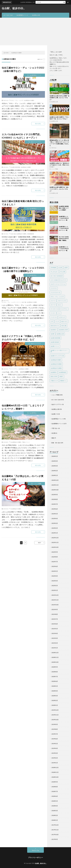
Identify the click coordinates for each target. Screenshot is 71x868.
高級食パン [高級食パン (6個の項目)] (63, 381)
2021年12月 (55, 595)
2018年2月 (55, 815)
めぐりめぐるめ (8, 15)
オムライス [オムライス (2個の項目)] (63, 280)
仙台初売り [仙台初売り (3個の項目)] (54, 330)
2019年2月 (55, 758)
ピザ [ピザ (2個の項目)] (52, 321)
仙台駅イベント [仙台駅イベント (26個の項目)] (55, 346)
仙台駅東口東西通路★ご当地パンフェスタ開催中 (39, 2)
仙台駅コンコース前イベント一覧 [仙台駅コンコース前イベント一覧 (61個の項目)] (59, 351)
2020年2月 (55, 700)
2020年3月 (55, 696)
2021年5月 (55, 629)
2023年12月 (55, 480)
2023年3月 (55, 523)
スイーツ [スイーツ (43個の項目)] (53, 301)
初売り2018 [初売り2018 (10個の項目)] (54, 376)
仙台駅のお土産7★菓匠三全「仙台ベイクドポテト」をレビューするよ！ (59, 189)
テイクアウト (14, 369)
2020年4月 (55, 691)
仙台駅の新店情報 (16, 167)
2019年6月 (55, 739)
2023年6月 (55, 509)
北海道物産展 (31, 234)
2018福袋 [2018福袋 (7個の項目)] (53, 268)
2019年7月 (55, 734)
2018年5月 (55, 801)
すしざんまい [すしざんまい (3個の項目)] (54, 272)
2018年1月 (55, 820)
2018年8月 (55, 787)
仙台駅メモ (55, 414)
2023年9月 (55, 495)
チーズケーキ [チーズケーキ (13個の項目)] (54, 309)
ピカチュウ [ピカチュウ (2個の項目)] (62, 317)
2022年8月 (55, 557)
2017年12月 (55, 825)
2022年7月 (55, 562)
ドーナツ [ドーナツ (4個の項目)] (53, 313)
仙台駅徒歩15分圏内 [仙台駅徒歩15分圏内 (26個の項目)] (56, 368)
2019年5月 (55, 744)
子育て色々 (54, 148)
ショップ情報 (37, 484)
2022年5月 (55, 571)
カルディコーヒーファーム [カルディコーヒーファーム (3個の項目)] (58, 284)
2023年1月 (55, 533)
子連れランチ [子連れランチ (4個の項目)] (54, 381)
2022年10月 (55, 547)
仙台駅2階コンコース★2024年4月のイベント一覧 (64, 228)
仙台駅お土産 (36, 15)
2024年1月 (55, 475)
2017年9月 (55, 839)
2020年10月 (55, 662)
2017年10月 (55, 835)
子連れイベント (26, 442)
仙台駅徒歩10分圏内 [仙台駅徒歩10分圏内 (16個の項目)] (56, 364)
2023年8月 (55, 499)
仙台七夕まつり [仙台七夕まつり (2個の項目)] (55, 326)
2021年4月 (55, 633)
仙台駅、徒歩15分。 (14, 8)
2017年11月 (55, 830)
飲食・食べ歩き (56, 443)
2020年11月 (55, 657)
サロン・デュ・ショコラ (17, 100)
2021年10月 (55, 605)
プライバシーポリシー (35, 857)
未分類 (53, 433)
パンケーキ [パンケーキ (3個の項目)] (54, 317)
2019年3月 (55, 753)
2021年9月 (55, 609)
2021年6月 (55, 624)
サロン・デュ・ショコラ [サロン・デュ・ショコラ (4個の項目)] (57, 297)
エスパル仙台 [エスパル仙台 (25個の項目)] (54, 280)
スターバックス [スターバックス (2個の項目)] (62, 301)
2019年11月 (55, 715)
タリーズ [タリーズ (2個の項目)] (53, 305)
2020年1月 (55, 705)
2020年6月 (55, 681)
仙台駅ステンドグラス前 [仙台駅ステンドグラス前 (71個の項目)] (57, 356)
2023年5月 (55, 514)
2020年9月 (55, 667)
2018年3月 (55, 811)
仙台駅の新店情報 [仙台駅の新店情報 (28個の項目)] (55, 338)
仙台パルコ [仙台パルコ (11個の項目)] (64, 321)
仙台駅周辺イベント (35, 75)
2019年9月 (55, 724)
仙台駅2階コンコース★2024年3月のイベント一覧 (64, 249)
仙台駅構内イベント (22, 15)
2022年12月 (55, 538)
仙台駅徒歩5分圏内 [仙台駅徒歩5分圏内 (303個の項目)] (56, 360)
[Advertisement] (35, 31)
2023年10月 (55, 490)
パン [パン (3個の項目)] (59, 313)
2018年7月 (55, 791)
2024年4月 (55, 461)
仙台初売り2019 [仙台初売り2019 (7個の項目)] (63, 330)
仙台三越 (13, 234)
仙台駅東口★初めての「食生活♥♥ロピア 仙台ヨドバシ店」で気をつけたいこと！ (59, 165)
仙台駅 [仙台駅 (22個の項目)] (52, 334)
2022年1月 (55, 590)
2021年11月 (55, 600)
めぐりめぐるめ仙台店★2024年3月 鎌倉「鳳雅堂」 (64, 239)
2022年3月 (55, 581)
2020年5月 (55, 686)
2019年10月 (55, 720)
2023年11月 (55, 485)
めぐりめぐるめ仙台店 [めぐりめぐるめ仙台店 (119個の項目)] (57, 276)
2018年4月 (55, 806)
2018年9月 (55, 782)
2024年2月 (55, 471)
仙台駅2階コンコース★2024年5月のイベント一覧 (64, 218)
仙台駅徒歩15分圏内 (29, 100)
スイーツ (19, 302)
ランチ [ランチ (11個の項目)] (57, 321)
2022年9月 (55, 552)
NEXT (40, 543)
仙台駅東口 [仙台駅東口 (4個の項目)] (54, 372)
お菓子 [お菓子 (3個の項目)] (66, 268)
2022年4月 (55, 576)
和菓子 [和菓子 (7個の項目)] (61, 376)
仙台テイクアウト (36, 142)
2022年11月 (55, 542)
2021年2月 (55, 643)
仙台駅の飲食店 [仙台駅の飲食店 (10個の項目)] (55, 342)
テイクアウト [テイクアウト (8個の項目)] (64, 309)
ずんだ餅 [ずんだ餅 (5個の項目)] (63, 272)
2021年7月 (55, 619)
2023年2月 (55, 528)
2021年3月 (55, 638)
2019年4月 (55, 748)
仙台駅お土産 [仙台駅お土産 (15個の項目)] (60, 334)
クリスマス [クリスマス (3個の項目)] (54, 288)
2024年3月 (55, 466)
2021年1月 (55, 648)
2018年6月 (55, 796)
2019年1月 (55, 763)
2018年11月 (55, 772)
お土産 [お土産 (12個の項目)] (60, 268)
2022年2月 (55, 586)
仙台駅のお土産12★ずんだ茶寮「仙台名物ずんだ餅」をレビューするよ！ (59, 98)
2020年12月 (55, 653)
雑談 (53, 438)
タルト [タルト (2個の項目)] (60, 305)
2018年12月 (55, 767)
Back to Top (36, 850)
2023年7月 (55, 504)
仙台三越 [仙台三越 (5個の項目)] (64, 326)
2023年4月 (55, 518)
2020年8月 (55, 672)
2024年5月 (55, 456)
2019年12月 (55, 710)
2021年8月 (55, 614)
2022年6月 (55, 566)
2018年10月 (55, 777)
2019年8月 (55, 729)
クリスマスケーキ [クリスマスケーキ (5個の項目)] (55, 292)
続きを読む (38, 124)
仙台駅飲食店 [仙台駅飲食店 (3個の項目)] (63, 372)
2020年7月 (55, 677)
